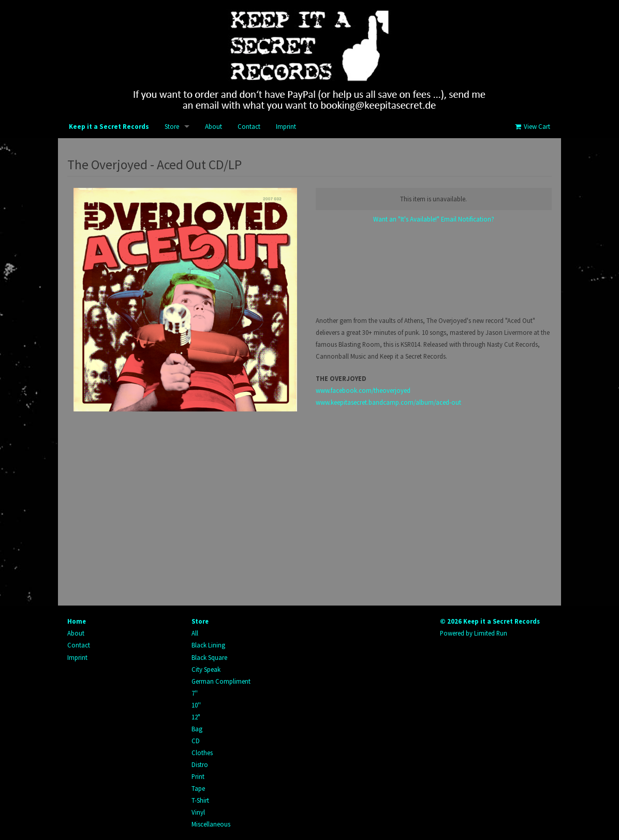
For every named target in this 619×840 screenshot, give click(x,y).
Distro (200, 764)
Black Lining (208, 645)
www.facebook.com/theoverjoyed (363, 390)
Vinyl (198, 812)
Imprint (286, 127)
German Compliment (221, 681)
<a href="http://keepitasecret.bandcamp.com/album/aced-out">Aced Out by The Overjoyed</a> (434, 270)
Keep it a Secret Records (109, 127)
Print (198, 776)
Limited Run (491, 633)
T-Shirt (200, 800)
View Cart (532, 127)
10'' (196, 705)
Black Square (209, 657)
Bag (197, 729)
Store (172, 127)
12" (196, 717)
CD (196, 741)
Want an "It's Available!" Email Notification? (434, 219)
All (195, 633)
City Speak (206, 669)
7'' (195, 693)
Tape (198, 788)
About (213, 127)
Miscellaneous (211, 824)
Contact (249, 127)
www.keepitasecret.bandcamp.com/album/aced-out (388, 402)
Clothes (202, 753)
